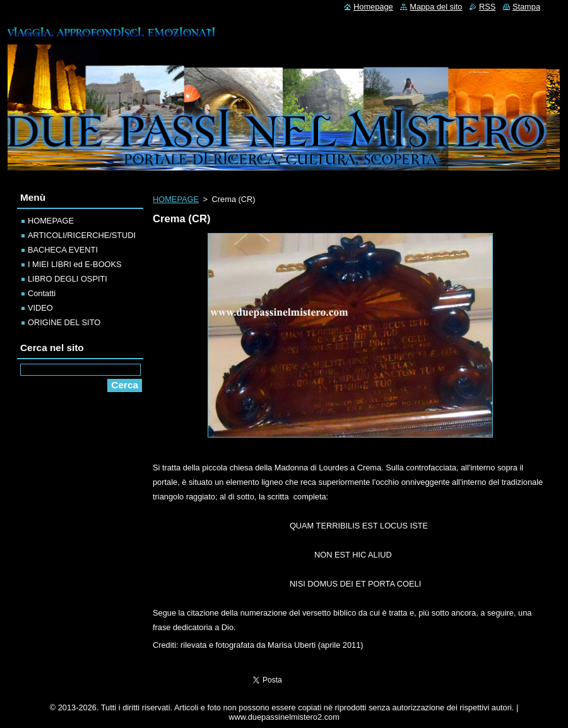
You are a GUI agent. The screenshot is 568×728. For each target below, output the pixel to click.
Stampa (526, 7)
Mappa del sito (436, 7)
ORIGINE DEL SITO (64, 322)
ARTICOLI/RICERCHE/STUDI (82, 235)
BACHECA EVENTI (63, 250)
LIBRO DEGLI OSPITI (68, 279)
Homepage (373, 7)
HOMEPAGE (176, 199)
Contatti (42, 293)
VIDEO (40, 308)
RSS (487, 7)
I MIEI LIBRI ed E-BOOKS (75, 264)
